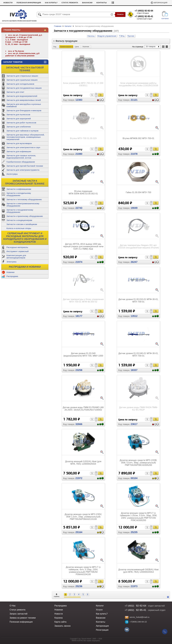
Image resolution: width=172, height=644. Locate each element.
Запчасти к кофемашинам (19, 189)
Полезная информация (40, 3)
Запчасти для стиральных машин (22, 76)
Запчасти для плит (15, 92)
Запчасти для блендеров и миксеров (24, 110)
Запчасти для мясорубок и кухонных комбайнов (24, 105)
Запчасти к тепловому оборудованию (24, 199)
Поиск (120, 14)
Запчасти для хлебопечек (19, 127)
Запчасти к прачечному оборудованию (25, 216)
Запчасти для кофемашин (19, 151)
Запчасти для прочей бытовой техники (25, 166)
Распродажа (12, 276)
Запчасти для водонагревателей (22, 96)
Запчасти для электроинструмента (23, 170)
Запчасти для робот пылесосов (21, 123)
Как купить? (62, 3)
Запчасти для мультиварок (19, 143)
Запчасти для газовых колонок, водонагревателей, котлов (21, 157)
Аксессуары (12, 174)
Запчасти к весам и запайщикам (22, 224)
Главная (58, 26)
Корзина (59, 618)
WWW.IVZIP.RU (78, 641)
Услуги (7, 3)
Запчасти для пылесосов (18, 114)
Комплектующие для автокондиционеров (16, 256)
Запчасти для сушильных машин (22, 80)
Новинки (10, 272)
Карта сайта (60, 622)
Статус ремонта (81, 3)
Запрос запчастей (18, 614)
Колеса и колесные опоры (19, 228)
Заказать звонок (62, 626)
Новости (19, 3)
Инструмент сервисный (17, 251)
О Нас (13, 606)
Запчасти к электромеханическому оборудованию (23, 205)
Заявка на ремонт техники (23, 618)
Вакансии (98, 3)
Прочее (131, 36)
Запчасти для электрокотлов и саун (23, 147)
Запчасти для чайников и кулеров (22, 131)
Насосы (91, 36)
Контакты (113, 3)
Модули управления (107, 36)
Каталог (68, 26)
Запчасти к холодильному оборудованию (19, 194)
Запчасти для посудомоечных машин (24, 88)
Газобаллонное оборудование (21, 162)
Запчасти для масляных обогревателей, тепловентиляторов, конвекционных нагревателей (25, 137)
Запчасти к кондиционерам (19, 220)
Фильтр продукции (66, 41)
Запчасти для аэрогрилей (19, 119)
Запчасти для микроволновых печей (24, 100)
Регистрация (102, 630)
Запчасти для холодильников (20, 84)
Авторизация (160, 3)
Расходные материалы (17, 247)
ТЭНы (122, 36)
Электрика (11, 262)
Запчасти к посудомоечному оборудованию (20, 211)
